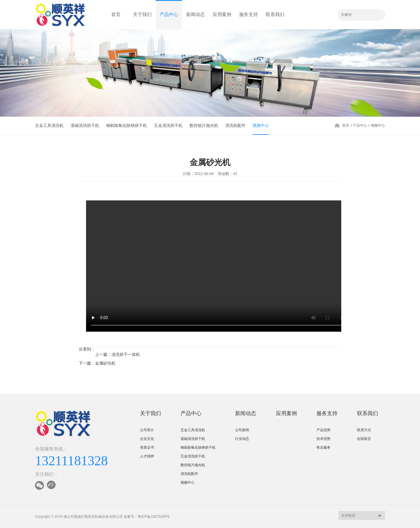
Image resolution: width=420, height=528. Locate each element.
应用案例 (222, 14)
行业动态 (242, 439)
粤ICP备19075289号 (154, 517)
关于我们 (142, 14)
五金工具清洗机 (49, 125)
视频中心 (261, 125)
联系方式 (364, 430)
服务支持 (249, 14)
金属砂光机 (105, 363)
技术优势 (323, 439)
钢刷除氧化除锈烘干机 (127, 125)
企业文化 (147, 439)
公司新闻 (242, 430)
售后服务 (323, 447)
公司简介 (147, 430)
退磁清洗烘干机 (85, 125)
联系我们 (275, 14)
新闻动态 (195, 14)
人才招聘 (147, 456)
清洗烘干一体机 (126, 354)
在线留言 (364, 439)
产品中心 (169, 14)
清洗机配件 (235, 125)
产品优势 (323, 430)
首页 (116, 14)
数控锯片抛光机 (204, 125)
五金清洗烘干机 (168, 125)
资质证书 (147, 447)
